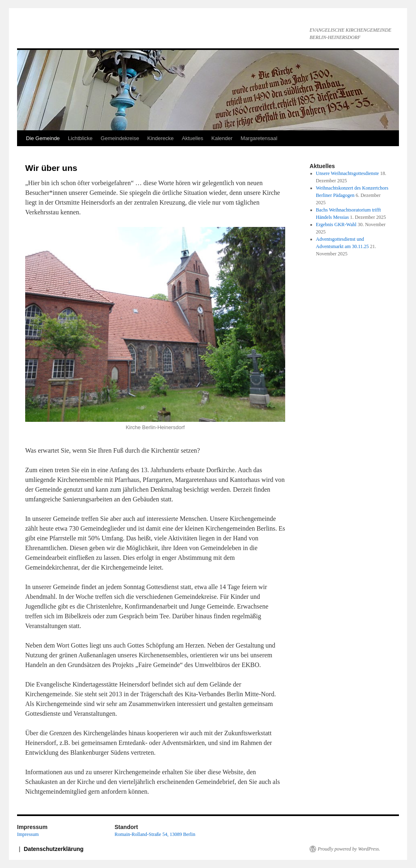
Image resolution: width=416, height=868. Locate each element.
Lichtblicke (80, 138)
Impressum (28, 834)
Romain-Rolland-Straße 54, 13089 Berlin (155, 834)
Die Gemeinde (43, 138)
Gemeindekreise (120, 138)
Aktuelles (193, 138)
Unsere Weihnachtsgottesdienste (348, 173)
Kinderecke (160, 138)
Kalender (222, 138)
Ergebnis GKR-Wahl (336, 225)
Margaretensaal (259, 138)
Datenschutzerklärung (54, 849)
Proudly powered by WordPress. (349, 849)
